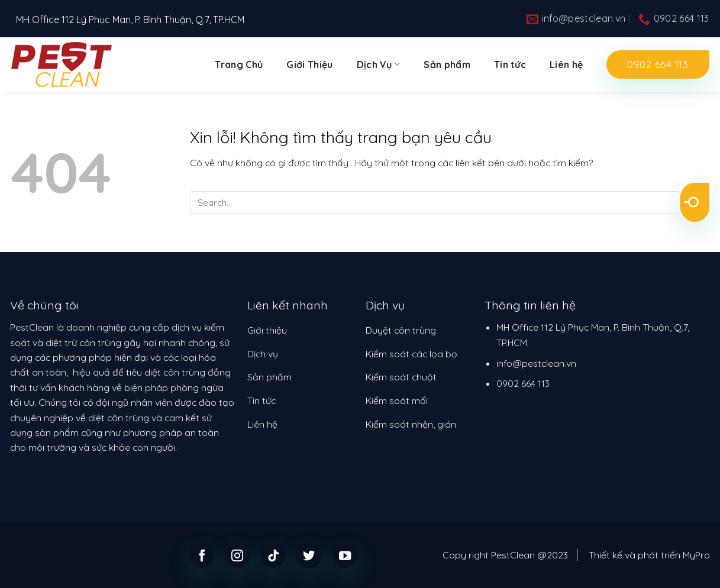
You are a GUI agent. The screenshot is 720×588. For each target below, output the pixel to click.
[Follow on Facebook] (202, 555)
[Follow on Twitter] (309, 555)
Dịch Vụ (379, 64)
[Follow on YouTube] (345, 555)
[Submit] (695, 202)
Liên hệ (566, 64)
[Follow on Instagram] (238, 555)
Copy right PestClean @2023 (505, 555)
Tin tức (510, 64)
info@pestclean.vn (536, 363)
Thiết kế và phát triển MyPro (649, 555)
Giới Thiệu (309, 64)
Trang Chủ (239, 64)
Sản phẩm (447, 64)
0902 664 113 (523, 383)
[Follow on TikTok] (274, 555)
